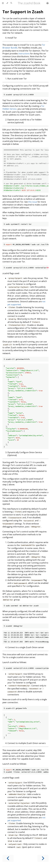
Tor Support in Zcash (23, 12)
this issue (33, 202)
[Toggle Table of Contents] (3, 3)
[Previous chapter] (8, 858)
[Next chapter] (43, 858)
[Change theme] (7, 3)
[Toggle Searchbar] (11, 3)
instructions (24, 54)
